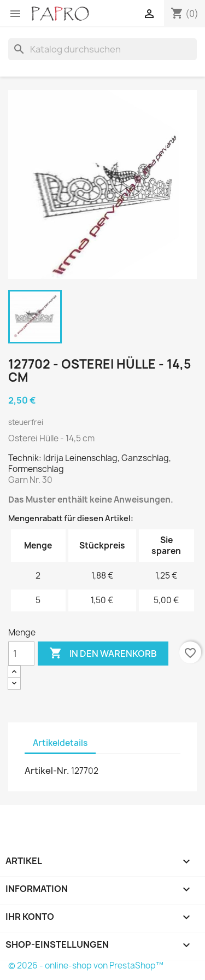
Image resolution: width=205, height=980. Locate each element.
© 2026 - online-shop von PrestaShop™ (86, 966)
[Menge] (21, 654)
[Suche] (102, 49)
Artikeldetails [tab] (60, 743)
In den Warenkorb (103, 654)
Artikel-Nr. (47, 771)
